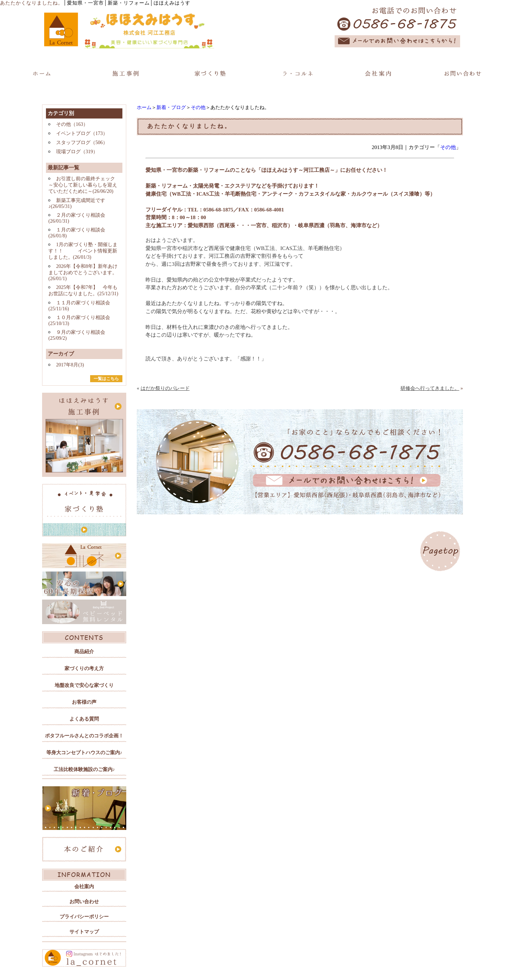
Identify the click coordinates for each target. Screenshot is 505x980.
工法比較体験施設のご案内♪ (84, 769)
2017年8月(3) (70, 365)
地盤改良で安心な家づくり (84, 685)
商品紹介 (84, 652)
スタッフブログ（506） (82, 143)
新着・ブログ (171, 107)
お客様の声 (84, 702)
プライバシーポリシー (84, 917)
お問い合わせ (84, 902)
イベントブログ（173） (82, 133)
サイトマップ (84, 932)
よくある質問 (84, 719)
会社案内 (84, 887)
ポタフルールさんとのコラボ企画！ (84, 736)
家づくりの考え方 (84, 668)
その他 (198, 107)
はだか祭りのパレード (165, 388)
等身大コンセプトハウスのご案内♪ (84, 753)
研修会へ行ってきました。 (430, 388)
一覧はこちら (106, 379)
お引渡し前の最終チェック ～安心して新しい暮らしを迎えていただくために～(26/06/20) (83, 185)
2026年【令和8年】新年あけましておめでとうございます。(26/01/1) (83, 272)
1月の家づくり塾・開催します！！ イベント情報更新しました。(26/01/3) (83, 251)
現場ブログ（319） (77, 152)
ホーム (144, 107)
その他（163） (72, 124)
